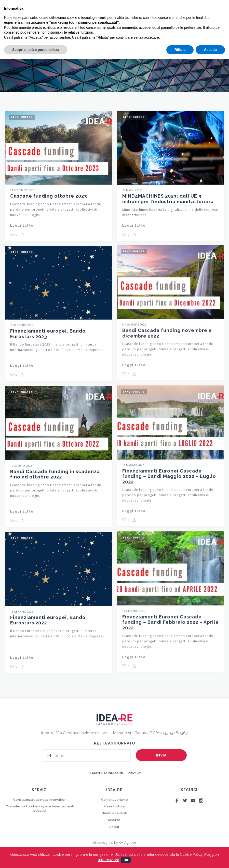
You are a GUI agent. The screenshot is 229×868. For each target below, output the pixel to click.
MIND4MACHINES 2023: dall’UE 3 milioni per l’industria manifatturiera (168, 199)
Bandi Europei (22, 117)
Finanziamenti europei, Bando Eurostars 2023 (48, 337)
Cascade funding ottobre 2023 (49, 196)
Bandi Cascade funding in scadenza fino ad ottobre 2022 (55, 478)
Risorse (114, 820)
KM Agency (127, 843)
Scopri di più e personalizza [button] (36, 50)
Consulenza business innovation (40, 800)
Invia (161, 755)
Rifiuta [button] (180, 50)
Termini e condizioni (105, 773)
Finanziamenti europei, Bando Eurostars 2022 (48, 624)
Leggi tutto (22, 226)
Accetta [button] (210, 50)
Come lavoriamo (114, 800)
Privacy (134, 773)
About (114, 827)
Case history (114, 806)
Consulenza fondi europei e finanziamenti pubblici (40, 808)
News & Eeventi (114, 813)
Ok (126, 860)
